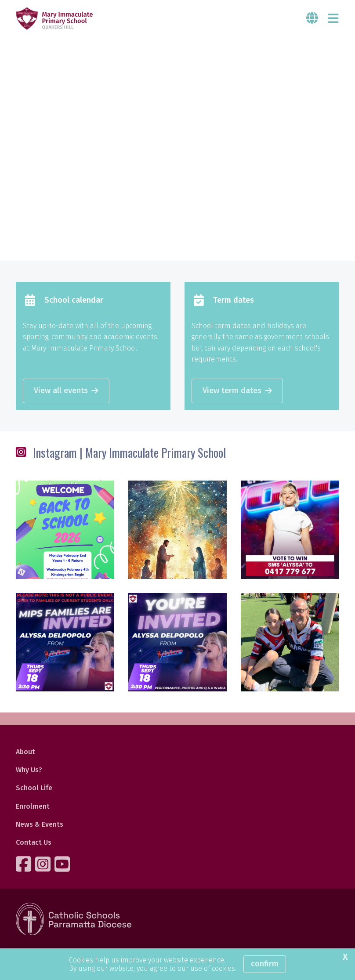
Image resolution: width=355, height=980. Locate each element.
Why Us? (29, 770)
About (25, 752)
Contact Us (34, 842)
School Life (34, 788)
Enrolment (33, 806)
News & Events (40, 824)
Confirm (265, 964)
